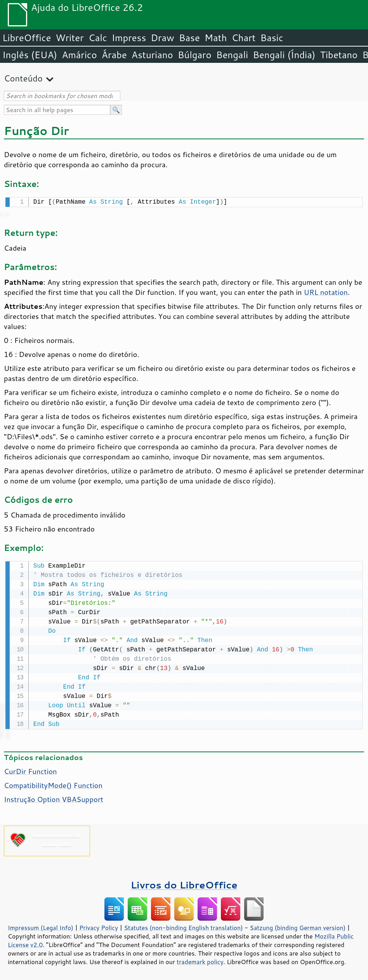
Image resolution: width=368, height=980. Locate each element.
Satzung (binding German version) (298, 926)
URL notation (325, 291)
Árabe (114, 55)
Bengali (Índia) (284, 55)
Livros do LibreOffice (184, 883)
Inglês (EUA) (30, 55)
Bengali (232, 55)
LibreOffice (27, 38)
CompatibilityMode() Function (53, 784)
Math (216, 38)
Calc (98, 38)
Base (189, 38)
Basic (272, 38)
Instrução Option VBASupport (54, 798)
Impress (129, 38)
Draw (162, 38)
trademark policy (200, 960)
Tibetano (339, 55)
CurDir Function (30, 770)
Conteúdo (23, 78)
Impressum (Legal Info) (41, 926)
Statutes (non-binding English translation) (183, 926)
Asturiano (152, 55)
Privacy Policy (99, 926)
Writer (69, 38)
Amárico (79, 55)
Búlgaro (195, 55)
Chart (243, 38)
